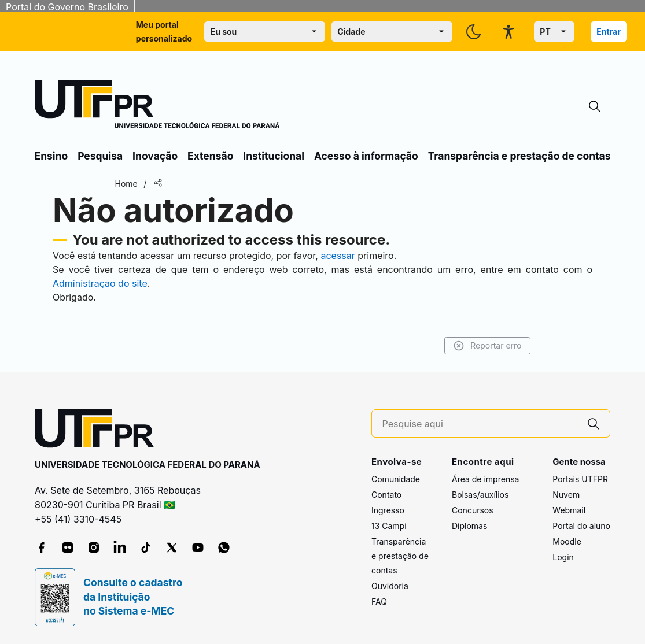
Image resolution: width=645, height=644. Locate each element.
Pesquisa (100, 156)
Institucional (274, 156)
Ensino (51, 156)
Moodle (567, 541)
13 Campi (389, 526)
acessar (338, 256)
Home (126, 184)
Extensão (210, 156)
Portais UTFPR (580, 479)
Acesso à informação (366, 156)
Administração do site (100, 283)
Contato (386, 495)
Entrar (609, 32)
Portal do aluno (581, 526)
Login (563, 557)
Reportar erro (487, 346)
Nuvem (566, 495)
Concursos (473, 510)
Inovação (155, 156)
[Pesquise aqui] (480, 424)
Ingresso (388, 510)
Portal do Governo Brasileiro (67, 7)
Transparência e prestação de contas (519, 156)
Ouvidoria (390, 586)
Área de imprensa (485, 479)
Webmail (569, 510)
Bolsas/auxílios (480, 495)
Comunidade (396, 479)
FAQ (379, 602)
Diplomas (469, 526)
